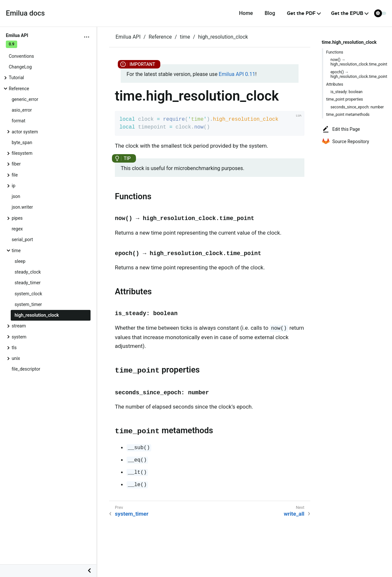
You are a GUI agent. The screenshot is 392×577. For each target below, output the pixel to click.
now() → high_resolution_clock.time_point (359, 62)
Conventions (21, 56)
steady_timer (28, 283)
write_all (294, 514)
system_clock (28, 294)
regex (17, 229)
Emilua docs (25, 13)
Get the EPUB (347, 13)
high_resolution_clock (37, 315)
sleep (20, 261)
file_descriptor (26, 369)
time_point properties (345, 99)
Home (246, 13)
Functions (335, 52)
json (16, 196)
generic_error (25, 99)
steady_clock (28, 272)
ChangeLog (20, 67)
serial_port (22, 239)
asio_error (22, 110)
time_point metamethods (348, 115)
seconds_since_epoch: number (357, 107)
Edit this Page (341, 129)
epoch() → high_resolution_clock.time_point (359, 74)
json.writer (22, 207)
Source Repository (345, 141)
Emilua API (128, 37)
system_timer (28, 304)
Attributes (335, 84)
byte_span (22, 142)
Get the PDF (301, 13)
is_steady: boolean (347, 92)
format (18, 121)
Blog (270, 13)
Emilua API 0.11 (237, 74)
